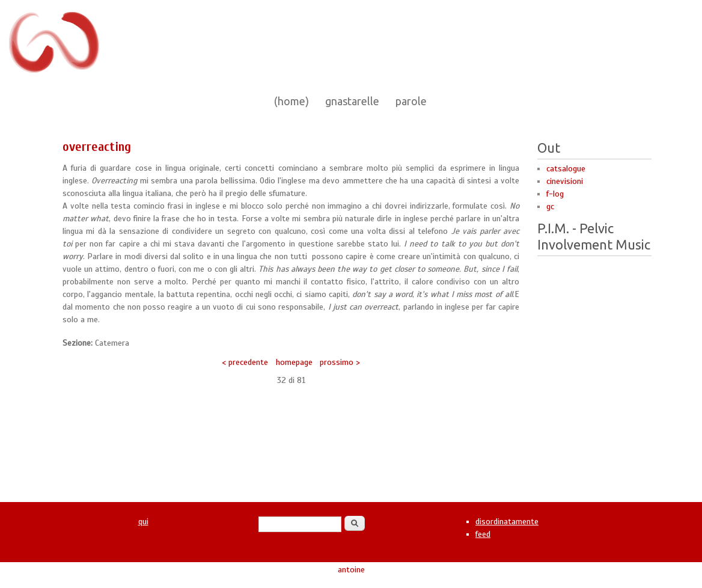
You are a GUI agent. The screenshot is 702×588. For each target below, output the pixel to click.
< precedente (245, 362)
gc (550, 207)
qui (143, 522)
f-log (555, 194)
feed (483, 534)
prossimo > (340, 362)
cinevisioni (565, 181)
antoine (351, 570)
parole (411, 101)
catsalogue (566, 169)
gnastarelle (352, 101)
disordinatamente (507, 522)
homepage (294, 362)
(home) (291, 101)
